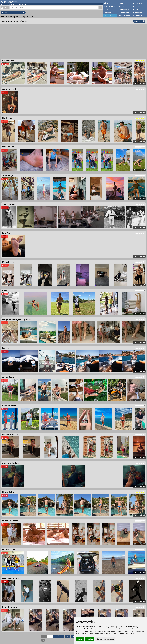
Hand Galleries (124, 16)
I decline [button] (90, 639)
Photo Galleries (110, 6)
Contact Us (138, 16)
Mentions (107, 13)
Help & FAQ (138, 3)
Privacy (136, 10)
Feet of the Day (124, 10)
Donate (136, 6)
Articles (122, 6)
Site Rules (122, 3)
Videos (107, 10)
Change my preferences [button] (105, 639)
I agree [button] (80, 639)
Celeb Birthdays (125, 13)
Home (109, 3)
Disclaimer (137, 13)
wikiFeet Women (109, 16)
